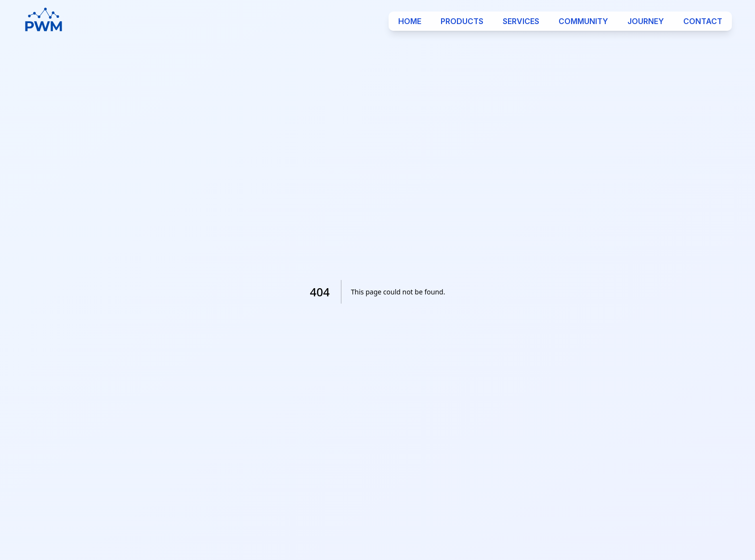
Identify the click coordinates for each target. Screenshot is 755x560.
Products (462, 21)
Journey (646, 21)
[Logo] (44, 21)
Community (583, 21)
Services (521, 21)
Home (410, 21)
